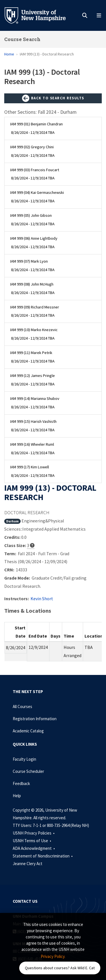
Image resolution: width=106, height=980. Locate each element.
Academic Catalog (28, 731)
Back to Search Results (53, 98)
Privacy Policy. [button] (53, 956)
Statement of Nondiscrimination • (43, 856)
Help (17, 796)
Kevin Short (42, 599)
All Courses (22, 706)
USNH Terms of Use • (32, 841)
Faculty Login (24, 759)
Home (9, 54)
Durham (12, 521)
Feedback (21, 783)
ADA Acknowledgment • (34, 848)
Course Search (22, 39)
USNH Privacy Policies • (34, 833)
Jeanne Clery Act (28, 864)
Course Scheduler (28, 771)
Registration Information (35, 719)
